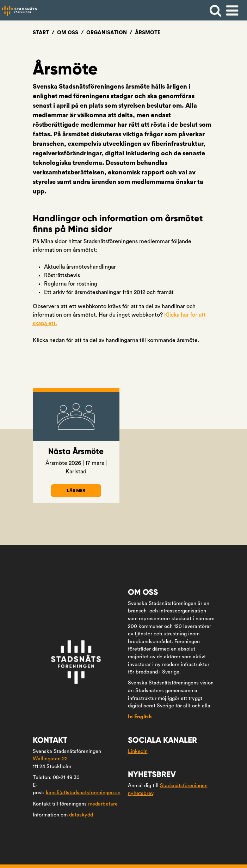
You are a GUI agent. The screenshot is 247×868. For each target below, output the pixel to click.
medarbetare (103, 804)
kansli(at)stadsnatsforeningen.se (83, 793)
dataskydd (81, 815)
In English (140, 717)
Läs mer (84, 493)
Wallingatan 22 (50, 759)
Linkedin (138, 751)
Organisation (107, 33)
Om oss (68, 33)
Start (41, 33)
